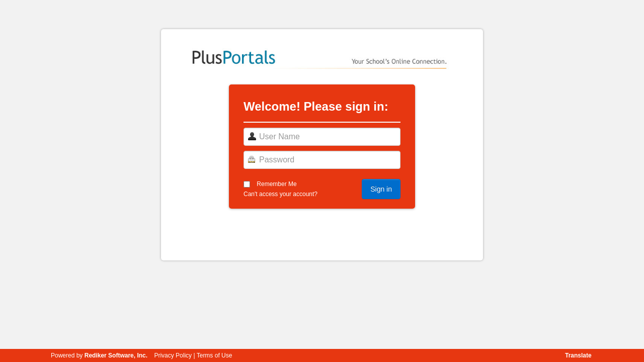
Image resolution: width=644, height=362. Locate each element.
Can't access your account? (280, 194)
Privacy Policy (173, 355)
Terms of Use (215, 355)
